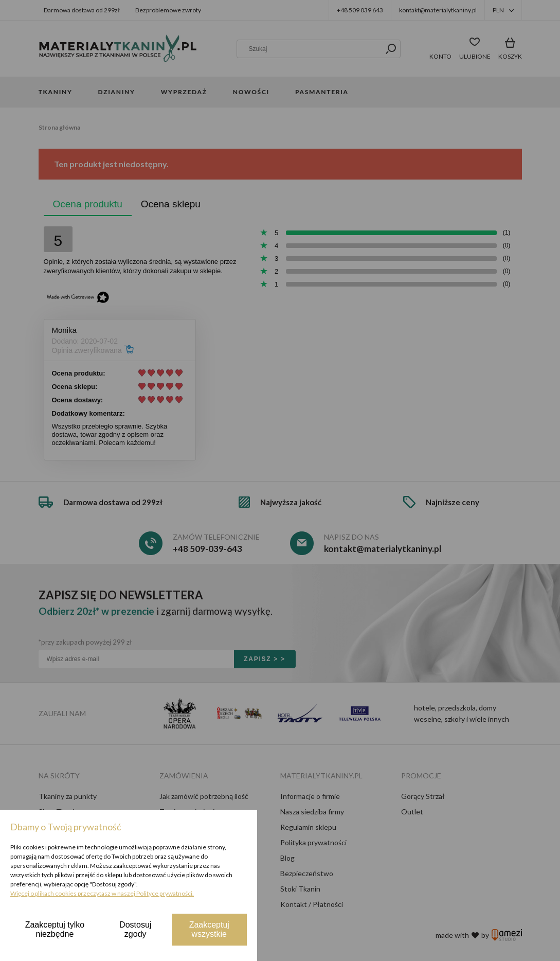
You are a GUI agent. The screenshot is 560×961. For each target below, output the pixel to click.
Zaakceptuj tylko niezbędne (55, 929)
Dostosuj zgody (135, 929)
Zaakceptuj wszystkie (209, 929)
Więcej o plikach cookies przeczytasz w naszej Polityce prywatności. (102, 893)
